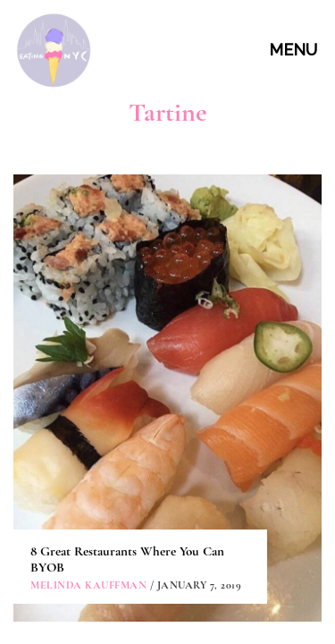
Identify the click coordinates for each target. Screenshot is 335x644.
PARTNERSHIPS (170, 506)
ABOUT (170, 424)
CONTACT (170, 466)
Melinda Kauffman (88, 305)
